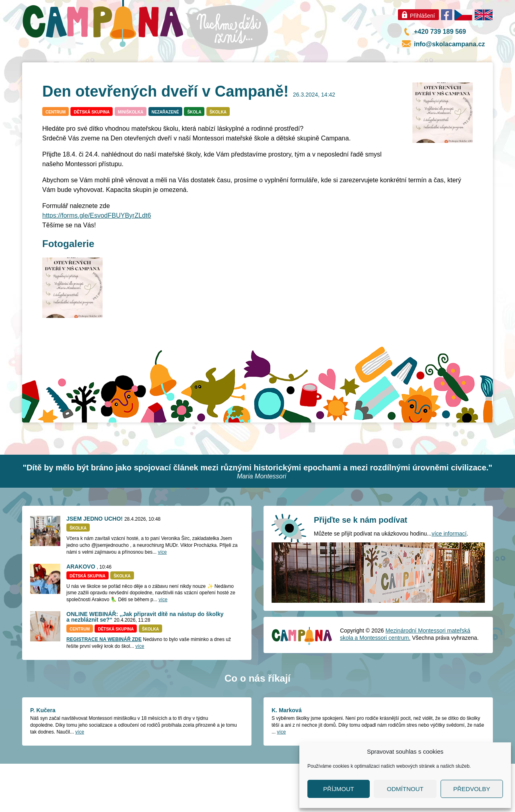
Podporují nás (304, 65)
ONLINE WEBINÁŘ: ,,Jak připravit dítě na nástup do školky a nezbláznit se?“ (145, 665)
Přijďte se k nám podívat (360, 568)
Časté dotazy (351, 89)
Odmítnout (405, 789)
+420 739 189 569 (440, 32)
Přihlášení (422, 16)
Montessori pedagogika (166, 65)
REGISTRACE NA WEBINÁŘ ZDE (104, 688)
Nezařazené (165, 160)
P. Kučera (43, 758)
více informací (449, 582)
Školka (69, 89)
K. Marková (287, 758)
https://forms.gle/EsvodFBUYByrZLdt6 (97, 264)
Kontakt (451, 65)
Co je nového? (53, 65)
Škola (194, 160)
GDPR (353, 65)
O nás (102, 65)
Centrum (257, 89)
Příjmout (339, 789)
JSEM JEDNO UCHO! (95, 567)
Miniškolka (163, 89)
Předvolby (472, 789)
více (162, 600)
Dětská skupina (92, 160)
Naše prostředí (242, 65)
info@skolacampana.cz (450, 44)
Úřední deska (400, 65)
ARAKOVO (81, 615)
